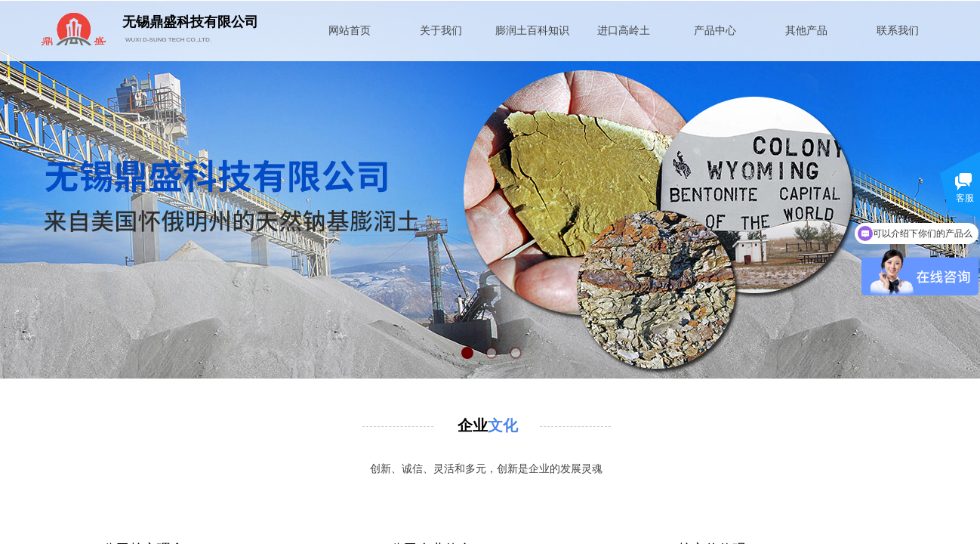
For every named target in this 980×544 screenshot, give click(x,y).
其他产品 (806, 31)
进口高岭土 (624, 31)
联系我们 (898, 31)
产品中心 (715, 31)
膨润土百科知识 (532, 31)
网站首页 (350, 31)
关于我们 (441, 31)
